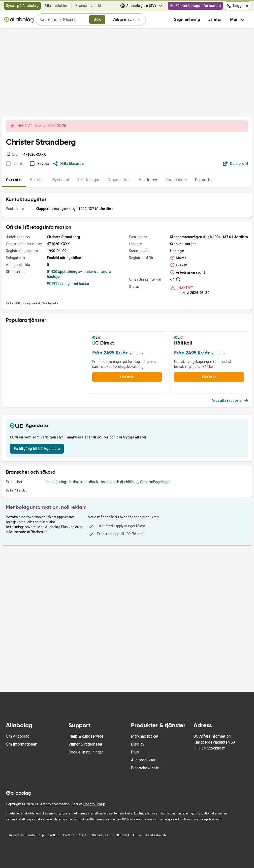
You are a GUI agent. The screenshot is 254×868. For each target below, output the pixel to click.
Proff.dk (69, 835)
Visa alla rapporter (230, 401)
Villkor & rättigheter (85, 744)
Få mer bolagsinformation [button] (195, 6)
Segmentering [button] (187, 19)
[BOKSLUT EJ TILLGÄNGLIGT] (15, 164)
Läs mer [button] (127, 377)
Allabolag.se (100, 835)
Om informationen (22, 744)
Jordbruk (75, 482)
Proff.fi (82, 835)
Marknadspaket (145, 736)
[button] (215, 20)
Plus (135, 752)
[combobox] (67, 20)
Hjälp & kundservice (86, 736)
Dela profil (236, 164)
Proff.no (54, 835)
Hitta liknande (69, 164)
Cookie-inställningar (86, 752)
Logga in (237, 6)
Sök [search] (97, 19)
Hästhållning (56, 482)
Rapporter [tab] (204, 180)
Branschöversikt (88, 6)
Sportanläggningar (155, 482)
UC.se (137, 835)
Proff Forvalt (121, 835)
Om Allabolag (18, 736)
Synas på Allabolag (22, 6)
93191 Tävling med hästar (68, 284)
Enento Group (94, 804)
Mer (238, 20)
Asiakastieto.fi (156, 835)
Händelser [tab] (148, 180)
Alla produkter (56, 6)
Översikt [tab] (14, 180)
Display (138, 744)
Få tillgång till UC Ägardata (37, 449)
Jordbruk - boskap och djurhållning (111, 482)
